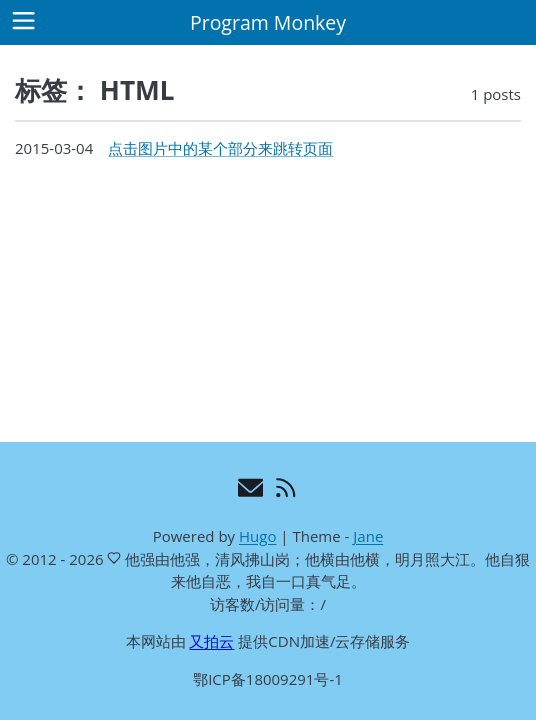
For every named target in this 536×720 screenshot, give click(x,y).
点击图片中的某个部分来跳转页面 (220, 148)
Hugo (257, 536)
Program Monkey (268, 22)
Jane (368, 536)
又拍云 (211, 641)
